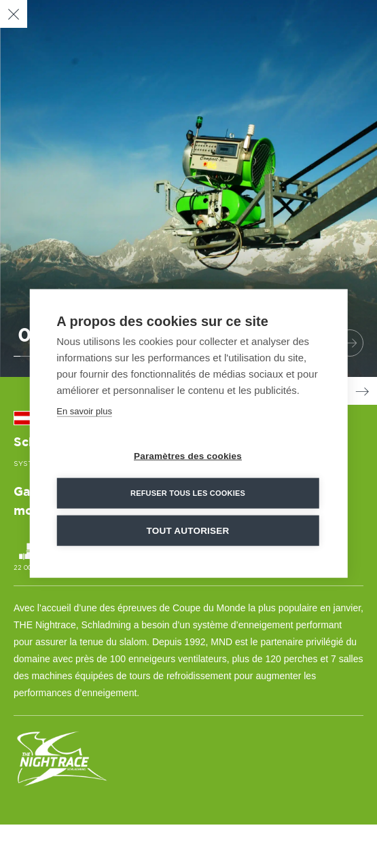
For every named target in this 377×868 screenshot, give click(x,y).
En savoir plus (84, 410)
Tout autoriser (188, 529)
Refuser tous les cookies (188, 492)
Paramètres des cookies (188, 455)
